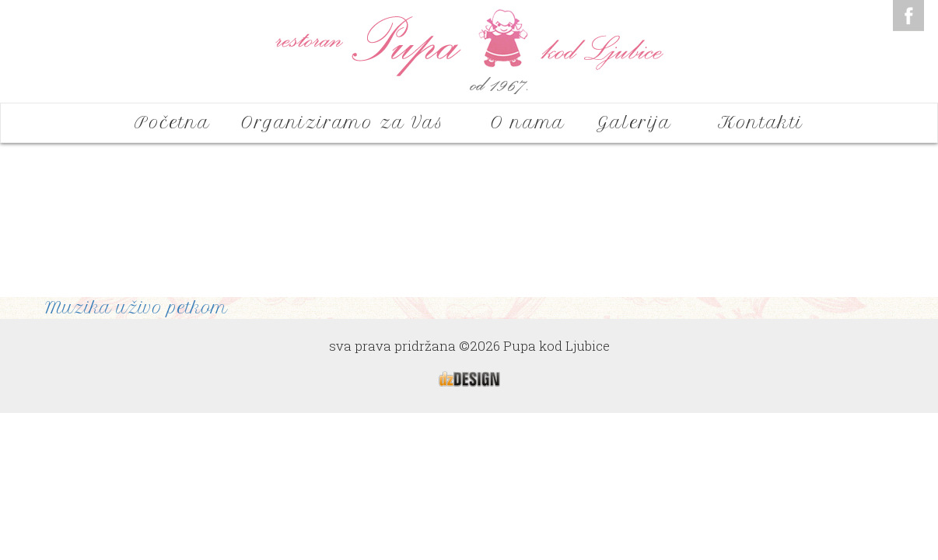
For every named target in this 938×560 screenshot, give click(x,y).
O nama (528, 122)
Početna (172, 122)
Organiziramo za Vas (350, 122)
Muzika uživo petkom (136, 308)
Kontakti (761, 122)
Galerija (642, 122)
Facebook (908, 16)
